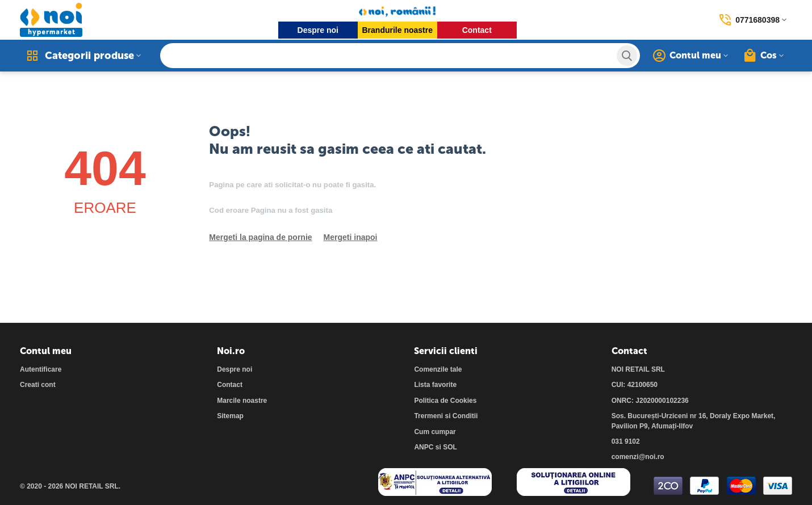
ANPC (424, 447)
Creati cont (38, 385)
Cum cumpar (435, 432)
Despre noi (318, 30)
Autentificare (41, 369)
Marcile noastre (242, 401)
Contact (477, 30)
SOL (450, 447)
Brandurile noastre (397, 30)
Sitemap (230, 416)
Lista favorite (435, 385)
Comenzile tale (438, 369)
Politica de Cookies (445, 401)
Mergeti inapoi (351, 237)
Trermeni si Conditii (446, 416)
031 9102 (626, 441)
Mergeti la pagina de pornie (260, 237)
